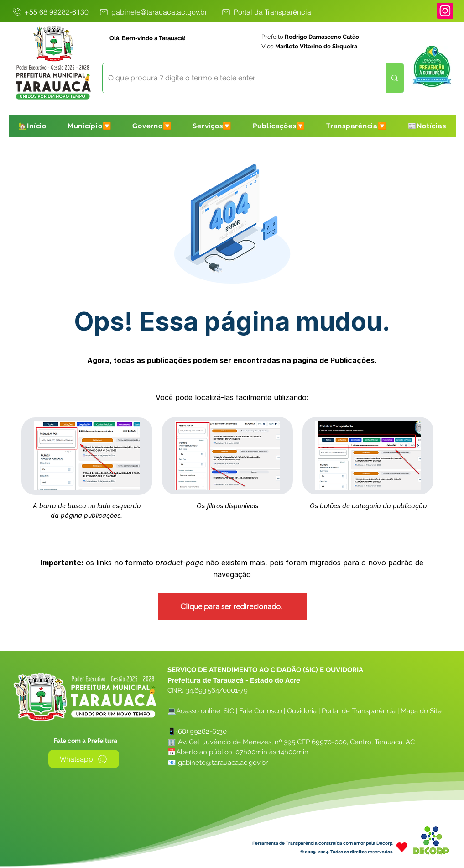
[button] (90, 126)
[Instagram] (445, 11)
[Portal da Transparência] (266, 12)
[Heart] (402, 847)
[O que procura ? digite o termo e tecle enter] (237, 78)
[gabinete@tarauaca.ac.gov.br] (153, 12)
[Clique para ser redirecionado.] (232, 607)
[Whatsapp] (84, 759)
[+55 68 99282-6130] (50, 12)
